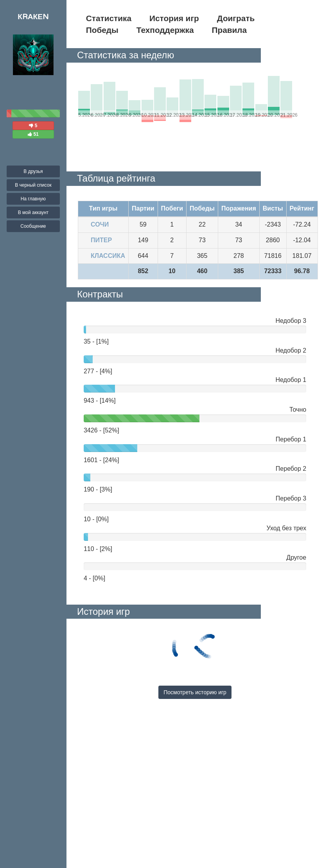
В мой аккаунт (33, 212)
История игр (174, 18)
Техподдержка (165, 30)
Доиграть (236, 18)
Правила (230, 30)
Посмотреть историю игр (195, 692)
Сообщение (33, 226)
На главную (33, 199)
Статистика (109, 18)
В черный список (33, 185)
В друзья (33, 171)
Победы (102, 30)
